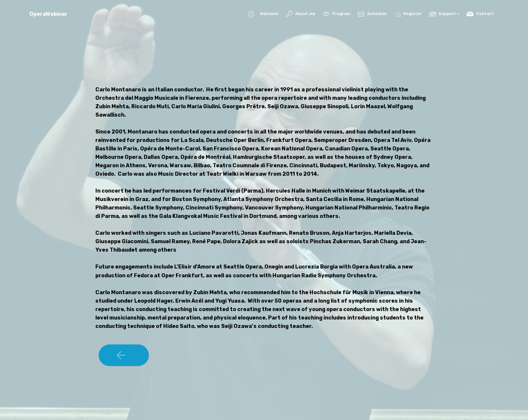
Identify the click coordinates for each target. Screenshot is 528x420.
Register (408, 14)
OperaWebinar (48, 14)
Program (337, 14)
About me (301, 14)
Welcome (263, 14)
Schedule (372, 14)
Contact (481, 14)
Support (443, 14)
